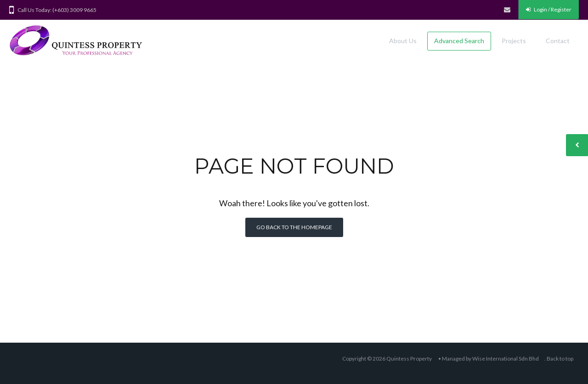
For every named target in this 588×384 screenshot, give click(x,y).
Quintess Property (409, 359)
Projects (514, 41)
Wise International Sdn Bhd (506, 359)
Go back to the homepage (294, 227)
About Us (403, 41)
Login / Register (549, 9)
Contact (558, 41)
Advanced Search (459, 41)
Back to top (560, 359)
